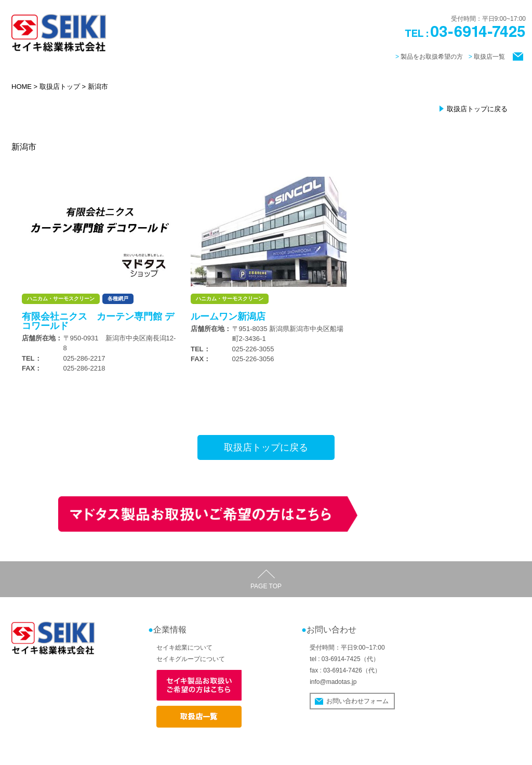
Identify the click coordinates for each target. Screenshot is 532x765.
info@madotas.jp (333, 682)
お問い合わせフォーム (357, 701)
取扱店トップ (60, 87)
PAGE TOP (266, 586)
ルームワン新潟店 (228, 316)
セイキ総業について (184, 648)
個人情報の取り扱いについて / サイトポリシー (461, 753)
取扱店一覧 (489, 57)
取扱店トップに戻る (477, 109)
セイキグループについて (191, 659)
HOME (22, 87)
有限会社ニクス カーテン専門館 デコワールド (98, 321)
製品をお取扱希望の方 (432, 57)
